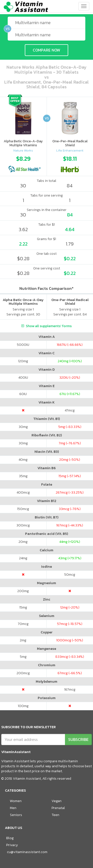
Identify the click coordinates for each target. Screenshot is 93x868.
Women (16, 801)
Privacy (12, 845)
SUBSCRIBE (78, 739)
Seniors (16, 815)
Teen (55, 815)
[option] (23, 163)
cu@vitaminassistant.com (27, 852)
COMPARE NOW (46, 50)
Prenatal (58, 808)
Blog (10, 838)
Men (13, 808)
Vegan (57, 801)
